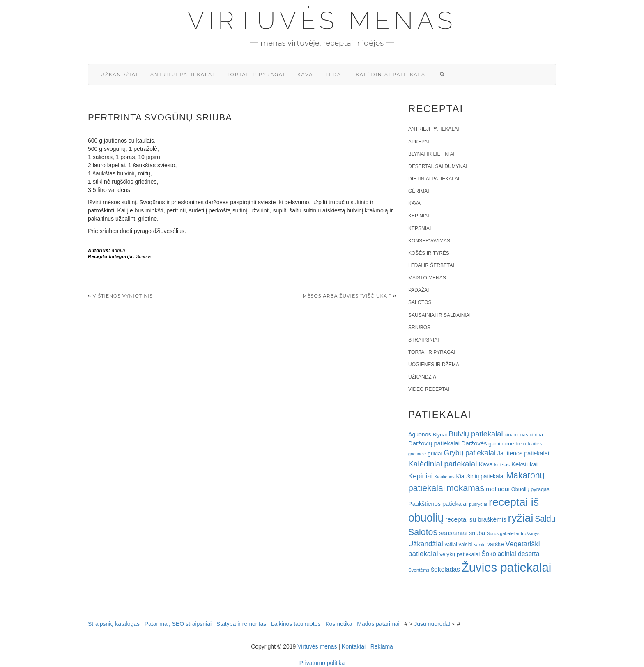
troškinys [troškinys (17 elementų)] (530, 533)
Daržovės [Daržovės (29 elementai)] (474, 443)
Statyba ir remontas (241, 624)
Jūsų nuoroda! (432, 624)
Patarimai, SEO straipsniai (178, 624)
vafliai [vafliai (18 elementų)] (451, 545)
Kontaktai (354, 646)
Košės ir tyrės (429, 253)
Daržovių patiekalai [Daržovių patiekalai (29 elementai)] (434, 443)
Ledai (334, 74)
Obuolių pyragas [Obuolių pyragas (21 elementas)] (530, 489)
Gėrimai (419, 191)
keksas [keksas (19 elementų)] (502, 465)
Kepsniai (420, 228)
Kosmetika (339, 624)
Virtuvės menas (322, 21)
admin (118, 250)
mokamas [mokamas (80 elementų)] (465, 488)
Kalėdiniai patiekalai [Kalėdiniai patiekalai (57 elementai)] (443, 464)
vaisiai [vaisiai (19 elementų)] (466, 545)
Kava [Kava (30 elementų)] (485, 464)
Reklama (382, 646)
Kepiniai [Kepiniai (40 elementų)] (421, 476)
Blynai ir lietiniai (431, 154)
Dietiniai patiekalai (434, 179)
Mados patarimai (378, 624)
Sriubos (144, 256)
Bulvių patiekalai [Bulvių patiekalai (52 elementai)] (476, 434)
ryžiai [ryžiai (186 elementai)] (521, 518)
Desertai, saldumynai (438, 166)
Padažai (419, 290)
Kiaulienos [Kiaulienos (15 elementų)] (444, 477)
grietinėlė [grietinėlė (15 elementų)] (417, 454)
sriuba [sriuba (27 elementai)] (477, 533)
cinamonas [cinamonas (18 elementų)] (516, 435)
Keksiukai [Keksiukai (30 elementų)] (524, 464)
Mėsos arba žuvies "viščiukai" (347, 296)
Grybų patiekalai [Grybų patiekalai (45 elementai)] (470, 453)
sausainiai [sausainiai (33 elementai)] (453, 533)
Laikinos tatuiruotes (296, 624)
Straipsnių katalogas (114, 624)
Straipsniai (424, 340)
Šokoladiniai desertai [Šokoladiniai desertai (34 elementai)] (511, 554)
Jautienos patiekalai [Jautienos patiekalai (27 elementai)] (523, 453)
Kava (305, 74)
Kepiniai (419, 216)
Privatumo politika (322, 663)
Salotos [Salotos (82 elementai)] (423, 532)
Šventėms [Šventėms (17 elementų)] (419, 570)
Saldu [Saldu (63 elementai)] (545, 519)
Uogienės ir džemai (434, 365)
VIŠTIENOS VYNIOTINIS (123, 296)
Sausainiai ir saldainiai (439, 315)
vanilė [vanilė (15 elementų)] (480, 545)
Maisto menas (427, 278)
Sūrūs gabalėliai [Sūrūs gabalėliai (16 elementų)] (503, 533)
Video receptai (429, 389)
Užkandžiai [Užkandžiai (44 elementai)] (426, 544)
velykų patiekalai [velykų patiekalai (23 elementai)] (460, 554)
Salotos (420, 302)
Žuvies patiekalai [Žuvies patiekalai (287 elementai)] (506, 567)
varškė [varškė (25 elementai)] (496, 544)
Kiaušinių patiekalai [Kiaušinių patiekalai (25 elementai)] (481, 477)
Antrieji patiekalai (183, 74)
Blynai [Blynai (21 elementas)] (440, 435)
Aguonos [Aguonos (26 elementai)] (420, 434)
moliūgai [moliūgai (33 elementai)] (498, 489)
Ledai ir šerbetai (431, 265)
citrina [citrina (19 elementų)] (536, 435)
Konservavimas (429, 241)
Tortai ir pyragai (256, 74)
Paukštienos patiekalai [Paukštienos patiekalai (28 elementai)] (438, 504)
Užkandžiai (119, 74)
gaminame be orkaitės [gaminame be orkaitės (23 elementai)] (515, 444)
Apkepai (419, 142)
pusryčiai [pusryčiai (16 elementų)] (478, 504)
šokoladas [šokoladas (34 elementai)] (445, 569)
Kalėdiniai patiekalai (392, 74)
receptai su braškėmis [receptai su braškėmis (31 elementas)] (476, 519)
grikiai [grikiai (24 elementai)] (435, 454)
